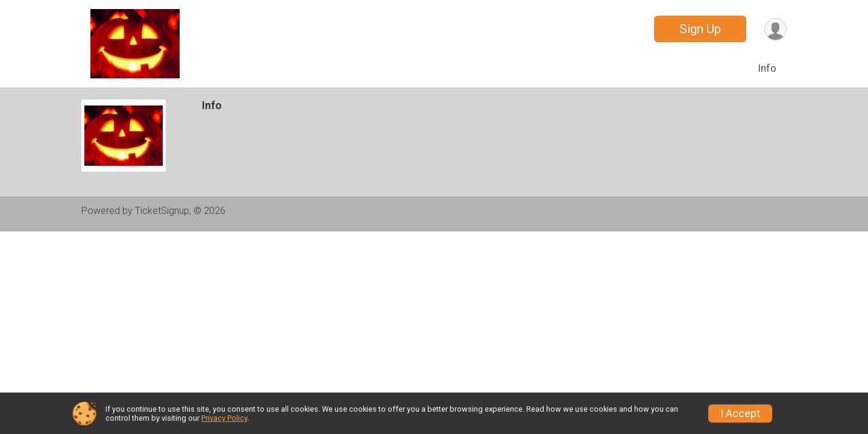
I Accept (740, 414)
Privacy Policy (224, 418)
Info (767, 68)
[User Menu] (775, 29)
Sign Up (700, 29)
